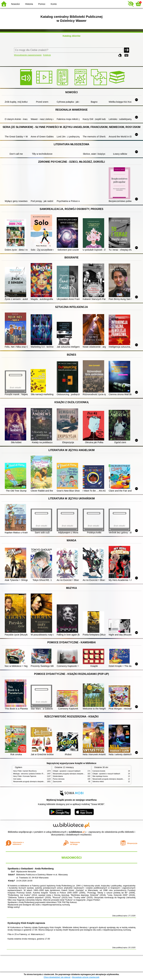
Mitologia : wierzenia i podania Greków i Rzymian (31, 774)
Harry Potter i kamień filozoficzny (25, 771)
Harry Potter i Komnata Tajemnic (25, 776)
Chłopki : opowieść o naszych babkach (67, 771)
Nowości (15, 4)
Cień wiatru (17, 779)
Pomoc (42, 4)
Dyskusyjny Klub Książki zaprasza (26, 923)
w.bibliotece (77, 832)
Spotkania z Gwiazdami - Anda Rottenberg (31, 869)
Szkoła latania (58, 776)
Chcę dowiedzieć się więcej (57, 977)
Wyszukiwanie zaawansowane (28, 55)
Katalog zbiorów (71, 36)
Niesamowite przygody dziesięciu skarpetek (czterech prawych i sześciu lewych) (42, 782)
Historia (29, 4)
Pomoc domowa (59, 779)
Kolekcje (47, 55)
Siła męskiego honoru (100, 776)
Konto (54, 4)
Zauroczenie (57, 782)
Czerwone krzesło (99, 771)
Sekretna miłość (98, 782)
